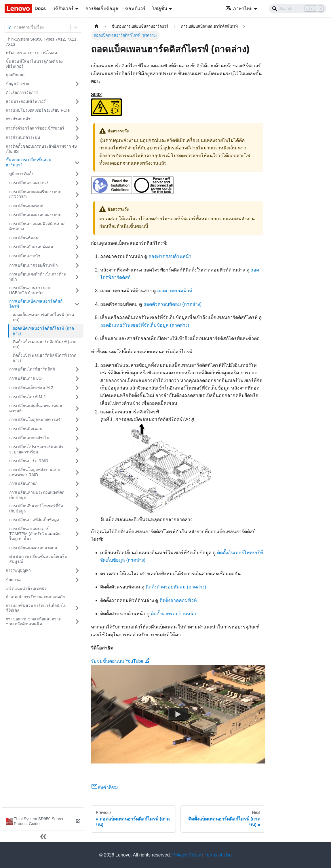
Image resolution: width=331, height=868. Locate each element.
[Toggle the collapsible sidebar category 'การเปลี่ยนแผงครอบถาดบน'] (77, 548)
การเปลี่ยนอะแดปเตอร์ (29, 183)
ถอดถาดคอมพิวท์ (175, 291)
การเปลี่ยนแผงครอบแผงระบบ (35, 215)
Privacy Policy (187, 855)
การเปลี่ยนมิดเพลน (26, 429)
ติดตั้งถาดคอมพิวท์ (178, 600)
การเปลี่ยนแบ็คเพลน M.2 (31, 388)
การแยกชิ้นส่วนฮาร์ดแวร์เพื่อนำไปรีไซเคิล (36, 608)
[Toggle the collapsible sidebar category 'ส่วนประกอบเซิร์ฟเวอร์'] (77, 102)
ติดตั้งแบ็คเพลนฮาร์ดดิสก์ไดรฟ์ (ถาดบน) (45, 344)
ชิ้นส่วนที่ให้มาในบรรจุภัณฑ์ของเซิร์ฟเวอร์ (34, 64)
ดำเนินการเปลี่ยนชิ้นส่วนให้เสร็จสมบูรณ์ (38, 559)
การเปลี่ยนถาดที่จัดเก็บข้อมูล (34, 520)
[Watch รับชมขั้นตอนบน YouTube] (178, 714)
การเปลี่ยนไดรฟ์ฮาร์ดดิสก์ (32, 369)
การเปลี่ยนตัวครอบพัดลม (31, 247)
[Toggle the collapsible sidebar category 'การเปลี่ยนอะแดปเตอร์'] (77, 183)
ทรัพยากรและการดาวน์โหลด (31, 53)
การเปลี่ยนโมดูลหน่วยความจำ (36, 419)
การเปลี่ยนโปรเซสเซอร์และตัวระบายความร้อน (36, 449)
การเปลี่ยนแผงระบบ (27, 206)
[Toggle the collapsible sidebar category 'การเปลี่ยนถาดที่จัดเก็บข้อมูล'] (77, 520)
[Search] (298, 9)
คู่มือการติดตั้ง (21, 174)
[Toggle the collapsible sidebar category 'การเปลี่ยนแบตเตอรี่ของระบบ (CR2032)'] (77, 194)
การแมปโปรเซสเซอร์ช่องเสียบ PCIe (38, 110)
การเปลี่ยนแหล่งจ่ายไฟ (29, 438)
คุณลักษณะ (16, 75)
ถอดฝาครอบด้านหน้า (170, 256)
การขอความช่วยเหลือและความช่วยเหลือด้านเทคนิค (34, 622)
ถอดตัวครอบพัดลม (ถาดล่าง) (172, 304)
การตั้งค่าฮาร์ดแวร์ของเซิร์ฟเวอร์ (35, 128)
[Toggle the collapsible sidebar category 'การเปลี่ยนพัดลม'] (77, 238)
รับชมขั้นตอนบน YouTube (120, 661)
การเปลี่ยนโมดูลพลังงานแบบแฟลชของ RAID (35, 472)
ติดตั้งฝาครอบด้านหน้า (173, 614)
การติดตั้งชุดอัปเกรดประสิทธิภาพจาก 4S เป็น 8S (41, 149)
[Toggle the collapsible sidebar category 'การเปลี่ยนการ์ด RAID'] (77, 461)
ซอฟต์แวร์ (135, 8)
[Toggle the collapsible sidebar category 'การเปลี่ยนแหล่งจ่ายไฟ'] (77, 438)
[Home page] (96, 26)
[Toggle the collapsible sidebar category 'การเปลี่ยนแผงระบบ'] (77, 206)
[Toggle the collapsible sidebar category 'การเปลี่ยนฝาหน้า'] (77, 256)
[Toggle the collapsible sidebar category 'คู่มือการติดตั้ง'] (77, 174)
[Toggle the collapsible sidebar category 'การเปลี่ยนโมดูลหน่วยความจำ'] (77, 420)
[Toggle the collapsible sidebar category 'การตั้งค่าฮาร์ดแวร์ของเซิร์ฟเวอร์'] (77, 128)
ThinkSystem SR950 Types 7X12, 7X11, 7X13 (42, 42)
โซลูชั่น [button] (160, 8)
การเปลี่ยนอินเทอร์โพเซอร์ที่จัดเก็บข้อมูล (36, 508)
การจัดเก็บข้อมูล (102, 8)
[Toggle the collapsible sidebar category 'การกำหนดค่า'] (77, 119)
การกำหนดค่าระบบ (23, 137)
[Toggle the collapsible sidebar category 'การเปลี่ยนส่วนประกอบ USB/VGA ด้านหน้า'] (77, 290)
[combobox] (15, 27)
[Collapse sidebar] (43, 836)
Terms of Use (218, 855)
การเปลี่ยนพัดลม (24, 238)
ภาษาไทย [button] (239, 8)
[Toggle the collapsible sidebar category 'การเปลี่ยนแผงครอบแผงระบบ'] (77, 215)
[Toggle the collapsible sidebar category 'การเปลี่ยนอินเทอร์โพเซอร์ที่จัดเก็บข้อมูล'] (77, 509)
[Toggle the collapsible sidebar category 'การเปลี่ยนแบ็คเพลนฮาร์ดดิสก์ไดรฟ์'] (77, 304)
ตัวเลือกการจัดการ (22, 92)
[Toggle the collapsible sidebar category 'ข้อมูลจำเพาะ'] (77, 84)
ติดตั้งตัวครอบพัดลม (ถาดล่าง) (176, 587)
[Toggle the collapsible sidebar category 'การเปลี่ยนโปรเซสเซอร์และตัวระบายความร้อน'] (77, 450)
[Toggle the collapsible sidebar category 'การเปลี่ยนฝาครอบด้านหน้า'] (77, 265)
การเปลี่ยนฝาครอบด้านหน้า (34, 265)
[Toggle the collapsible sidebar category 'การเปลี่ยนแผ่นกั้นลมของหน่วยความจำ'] (77, 408)
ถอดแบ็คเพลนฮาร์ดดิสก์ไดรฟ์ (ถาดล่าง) (43, 331)
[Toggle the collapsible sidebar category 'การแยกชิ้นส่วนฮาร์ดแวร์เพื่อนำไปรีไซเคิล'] (77, 608)
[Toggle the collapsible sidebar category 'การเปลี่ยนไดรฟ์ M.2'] (77, 397)
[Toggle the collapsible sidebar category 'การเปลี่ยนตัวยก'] (77, 484)
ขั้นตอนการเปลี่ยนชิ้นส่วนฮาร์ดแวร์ (29, 162)
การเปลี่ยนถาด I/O (25, 378)
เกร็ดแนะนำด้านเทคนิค (26, 588)
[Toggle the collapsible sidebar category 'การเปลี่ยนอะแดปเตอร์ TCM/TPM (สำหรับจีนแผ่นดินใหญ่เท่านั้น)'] (77, 534)
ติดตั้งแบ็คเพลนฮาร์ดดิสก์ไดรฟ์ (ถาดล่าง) (45, 358)
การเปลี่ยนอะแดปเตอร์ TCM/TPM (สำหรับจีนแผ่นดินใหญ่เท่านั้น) (35, 534)
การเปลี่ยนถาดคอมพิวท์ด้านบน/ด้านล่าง (37, 226)
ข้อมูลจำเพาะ (18, 83)
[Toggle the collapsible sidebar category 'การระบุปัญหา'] (77, 571)
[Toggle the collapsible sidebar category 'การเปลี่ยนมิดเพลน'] (77, 429)
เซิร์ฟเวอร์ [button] (64, 8)
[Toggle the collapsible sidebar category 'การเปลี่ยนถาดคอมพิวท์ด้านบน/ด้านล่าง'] (77, 226)
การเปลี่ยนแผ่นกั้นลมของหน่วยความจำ (36, 408)
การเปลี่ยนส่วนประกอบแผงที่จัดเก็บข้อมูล (37, 495)
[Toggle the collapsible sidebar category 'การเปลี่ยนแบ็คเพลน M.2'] (77, 388)
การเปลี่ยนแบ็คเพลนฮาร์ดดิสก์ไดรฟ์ (36, 304)
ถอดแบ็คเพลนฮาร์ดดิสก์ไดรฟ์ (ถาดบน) (43, 317)
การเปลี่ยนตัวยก (23, 483)
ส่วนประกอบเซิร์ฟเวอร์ (26, 101)
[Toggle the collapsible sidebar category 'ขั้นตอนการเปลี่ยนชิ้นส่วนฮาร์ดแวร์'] (77, 163)
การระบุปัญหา (18, 570)
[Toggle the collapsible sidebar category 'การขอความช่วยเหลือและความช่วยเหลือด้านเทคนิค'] (77, 622)
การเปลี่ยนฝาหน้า (25, 256)
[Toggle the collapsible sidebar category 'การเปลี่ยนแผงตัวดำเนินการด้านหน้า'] (77, 277)
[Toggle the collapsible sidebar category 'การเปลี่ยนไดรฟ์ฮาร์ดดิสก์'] (77, 369)
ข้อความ (13, 580)
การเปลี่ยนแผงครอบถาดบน (33, 548)
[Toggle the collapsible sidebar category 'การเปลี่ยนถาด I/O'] (77, 379)
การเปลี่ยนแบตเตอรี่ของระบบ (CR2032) (35, 194)
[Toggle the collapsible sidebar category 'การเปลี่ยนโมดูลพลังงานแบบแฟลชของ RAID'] (77, 472)
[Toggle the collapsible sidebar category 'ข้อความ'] (77, 580)
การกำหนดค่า (18, 119)
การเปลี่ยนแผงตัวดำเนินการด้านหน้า (38, 277)
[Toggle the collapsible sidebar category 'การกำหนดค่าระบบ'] (77, 138)
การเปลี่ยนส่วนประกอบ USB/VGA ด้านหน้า (30, 290)
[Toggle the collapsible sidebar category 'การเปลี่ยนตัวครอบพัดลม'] (77, 247)
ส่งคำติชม (104, 787)
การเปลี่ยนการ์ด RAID (29, 461)
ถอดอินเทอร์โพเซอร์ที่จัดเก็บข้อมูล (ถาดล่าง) (145, 325)
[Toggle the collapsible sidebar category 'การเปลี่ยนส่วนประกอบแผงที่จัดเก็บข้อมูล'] (77, 495)
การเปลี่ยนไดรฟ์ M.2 (27, 397)
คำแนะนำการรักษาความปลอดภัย (35, 597)
